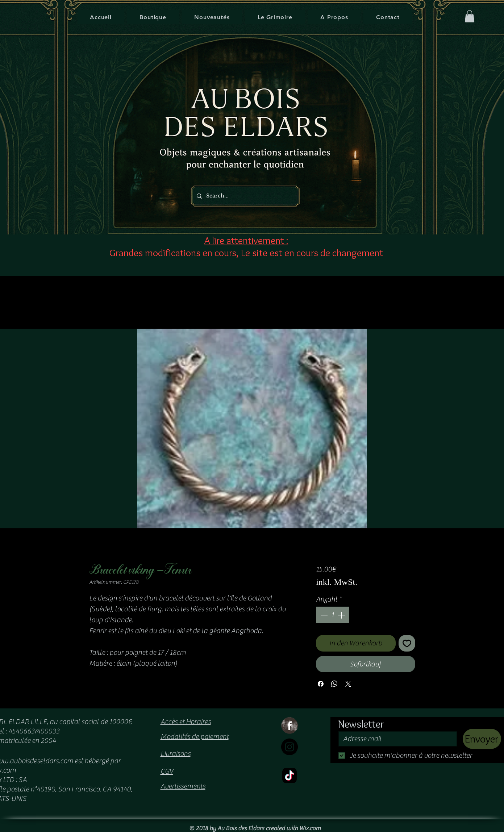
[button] (470, 16)
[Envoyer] (482, 739)
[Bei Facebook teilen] (321, 684)
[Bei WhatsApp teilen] (334, 684)
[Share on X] (348, 684)
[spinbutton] (333, 615)
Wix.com (310, 828)
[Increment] (342, 615)
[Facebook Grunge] (290, 725)
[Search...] (243, 196)
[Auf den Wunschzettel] (407, 643)
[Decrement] (323, 615)
